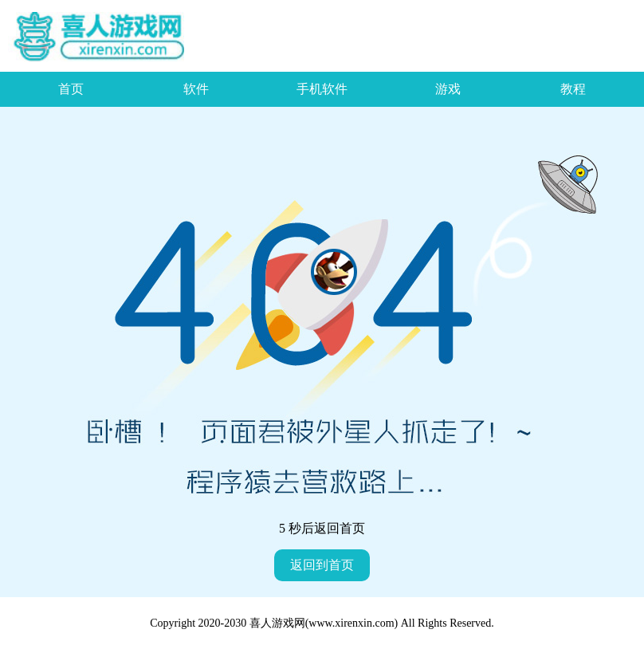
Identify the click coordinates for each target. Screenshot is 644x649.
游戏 (448, 89)
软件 (196, 89)
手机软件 (322, 89)
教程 (573, 89)
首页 (71, 89)
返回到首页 (322, 565)
